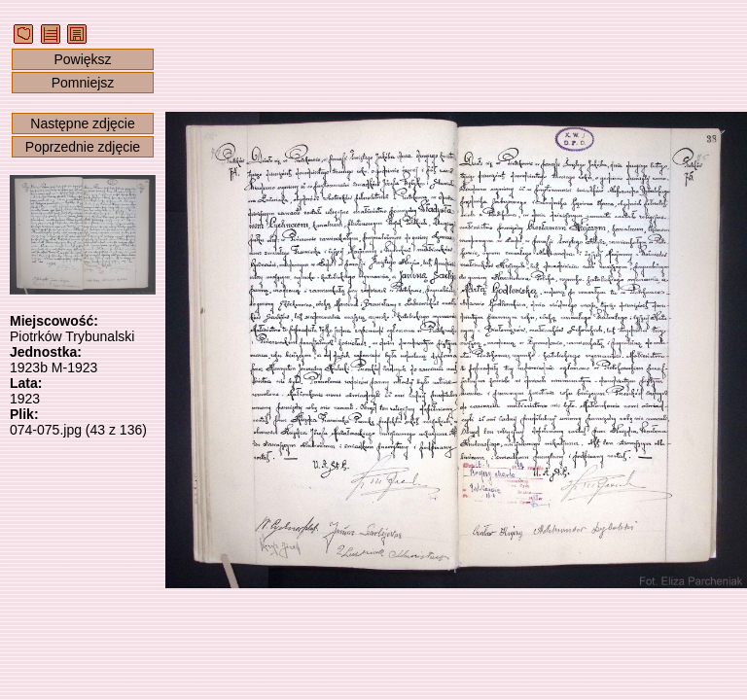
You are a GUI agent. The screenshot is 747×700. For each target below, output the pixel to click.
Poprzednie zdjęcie (83, 147)
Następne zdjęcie (82, 123)
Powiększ (82, 59)
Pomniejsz (83, 83)
